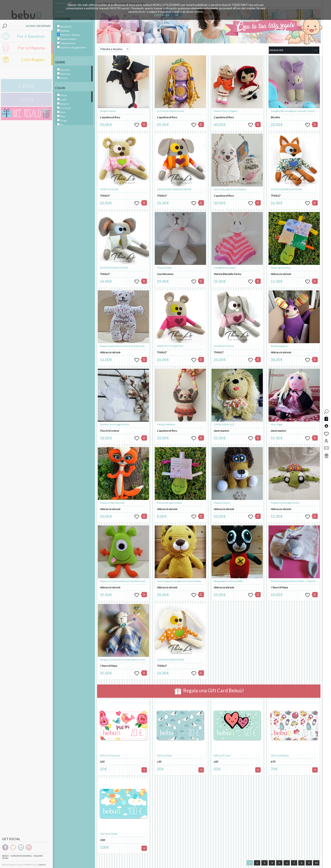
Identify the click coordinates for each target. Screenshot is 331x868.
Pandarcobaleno (166, 424)
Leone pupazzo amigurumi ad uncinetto (179, 581)
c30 (159, 762)
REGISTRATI (44, 26)
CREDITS (42, 865)
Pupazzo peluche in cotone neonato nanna (123, 346)
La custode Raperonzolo (170, 111)
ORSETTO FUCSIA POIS (170, 346)
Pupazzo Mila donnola (112, 503)
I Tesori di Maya (108, 666)
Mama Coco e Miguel (225, 111)
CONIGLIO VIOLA (224, 346)
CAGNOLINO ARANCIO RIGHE (174, 189)
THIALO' (105, 196)
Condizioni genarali (21, 856)
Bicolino (275, 117)
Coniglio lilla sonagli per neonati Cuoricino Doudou (299, 111)
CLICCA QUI (162, 15)
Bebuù (5, 856)
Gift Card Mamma (110, 756)
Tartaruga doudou (281, 268)
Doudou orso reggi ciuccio (115, 424)
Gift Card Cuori (222, 756)
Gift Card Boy (164, 756)
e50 (216, 762)
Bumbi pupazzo (279, 346)
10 (316, 863)
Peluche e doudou (111, 49)
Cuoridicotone (165, 274)
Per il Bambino (31, 36)
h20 (102, 762)
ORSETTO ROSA (109, 189)
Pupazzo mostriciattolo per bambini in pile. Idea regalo (130, 581)
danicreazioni (221, 431)
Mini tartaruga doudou (169, 503)
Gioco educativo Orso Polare (230, 189)
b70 (273, 762)
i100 (102, 840)
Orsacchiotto (164, 268)
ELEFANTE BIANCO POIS (114, 268)
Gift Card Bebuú (280, 756)
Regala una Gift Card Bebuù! (209, 691)
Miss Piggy (277, 424)
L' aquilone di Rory (110, 117)
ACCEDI (30, 26)
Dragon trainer (108, 111)
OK (177, 15)
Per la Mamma (31, 48)
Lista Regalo (33, 59)
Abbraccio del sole (110, 352)
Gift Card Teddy (109, 834)
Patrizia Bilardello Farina (227, 274)
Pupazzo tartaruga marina (285, 503)
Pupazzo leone (222, 503)
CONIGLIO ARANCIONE (170, 660)
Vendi (5, 858)
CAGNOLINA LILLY (224, 424)
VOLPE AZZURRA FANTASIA (286, 189)
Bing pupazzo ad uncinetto (228, 581)
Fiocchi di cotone (109, 431)
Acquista (38, 856)
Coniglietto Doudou (225, 268)
